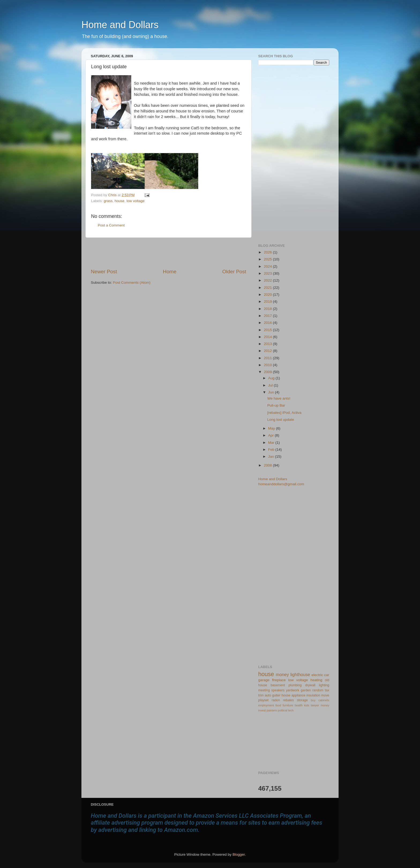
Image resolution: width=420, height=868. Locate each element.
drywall (310, 685)
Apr (271, 435)
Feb (272, 450)
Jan (272, 456)
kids (307, 705)
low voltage (136, 201)
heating (316, 680)
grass (108, 201)
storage (302, 700)
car (327, 675)
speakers (278, 690)
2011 (268, 358)
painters (272, 710)
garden (306, 690)
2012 (268, 351)
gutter (276, 695)
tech (291, 710)
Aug (272, 378)
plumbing (295, 685)
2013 (268, 344)
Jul (271, 385)
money (282, 674)
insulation (313, 695)
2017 (268, 316)
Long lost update (281, 420)
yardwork (293, 690)
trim (261, 695)
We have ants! (279, 398)
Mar (272, 443)
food (278, 705)
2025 (268, 259)
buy (313, 700)
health (299, 705)
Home (170, 272)
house (120, 201)
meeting (264, 690)
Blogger (239, 854)
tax (327, 690)
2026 (268, 252)
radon (276, 700)
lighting (324, 685)
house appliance (293, 695)
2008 (268, 465)
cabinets (324, 700)
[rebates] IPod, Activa (284, 413)
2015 (268, 330)
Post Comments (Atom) (132, 283)
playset (263, 700)
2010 (268, 365)
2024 (268, 266)
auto (268, 695)
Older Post (234, 272)
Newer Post (104, 272)
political (283, 710)
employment (266, 705)
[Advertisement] (168, 253)
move (325, 695)
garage (264, 680)
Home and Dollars (120, 25)
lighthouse (300, 674)
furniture (288, 705)
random (318, 690)
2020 (268, 295)
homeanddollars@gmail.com (281, 484)
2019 (268, 302)
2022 (268, 280)
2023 (268, 273)
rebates (288, 700)
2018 (268, 309)
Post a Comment (111, 225)
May (272, 428)
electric (317, 675)
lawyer (315, 705)
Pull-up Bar (276, 405)
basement (278, 685)
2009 (268, 372)
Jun (272, 392)
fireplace (279, 680)
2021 (268, 288)
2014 (268, 337)
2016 (268, 323)
